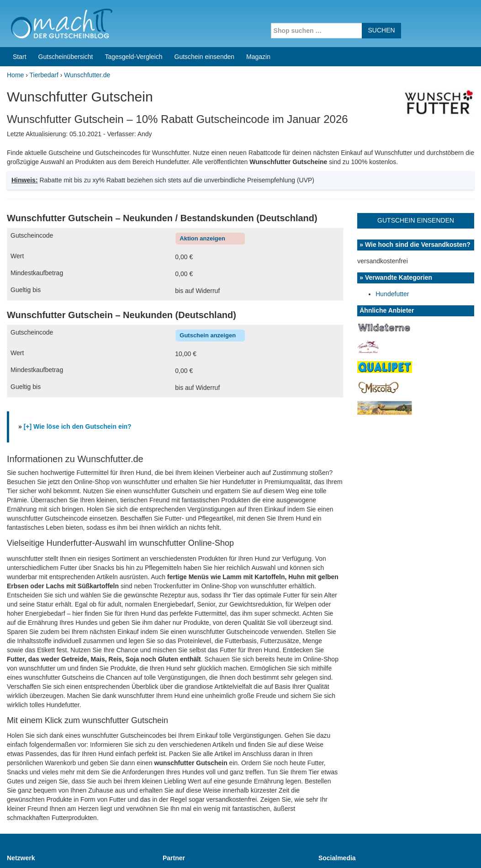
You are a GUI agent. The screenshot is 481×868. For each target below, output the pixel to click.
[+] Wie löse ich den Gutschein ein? (78, 357)
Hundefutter (392, 224)
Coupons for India (184, 809)
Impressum (417, 849)
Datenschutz (456, 849)
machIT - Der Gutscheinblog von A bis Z (86, 849)
